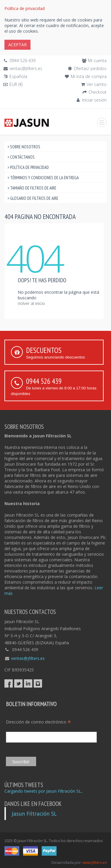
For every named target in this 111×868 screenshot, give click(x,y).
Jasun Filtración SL (34, 814)
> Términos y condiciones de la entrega (43, 178)
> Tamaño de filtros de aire (32, 188)
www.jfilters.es (95, 863)
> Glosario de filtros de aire (33, 198)
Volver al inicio (31, 303)
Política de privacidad (25, 8)
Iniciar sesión (94, 100)
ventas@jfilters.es (26, 68)
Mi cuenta (97, 60)
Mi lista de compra (89, 76)
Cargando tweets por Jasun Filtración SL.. (44, 791)
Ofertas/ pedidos (90, 68)
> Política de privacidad (28, 167)
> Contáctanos (21, 157)
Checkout (98, 92)
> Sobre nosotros (24, 147)
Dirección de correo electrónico (38, 722)
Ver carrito (97, 84)
